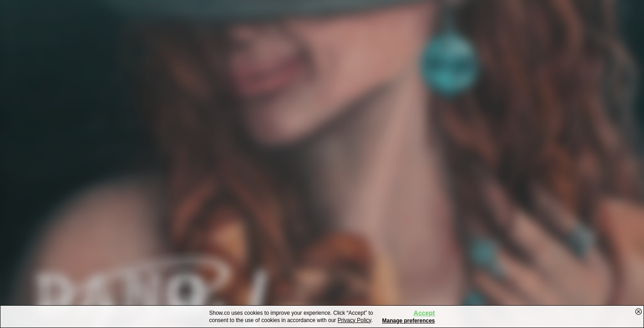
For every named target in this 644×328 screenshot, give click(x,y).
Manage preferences (408, 321)
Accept (424, 313)
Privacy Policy (355, 320)
